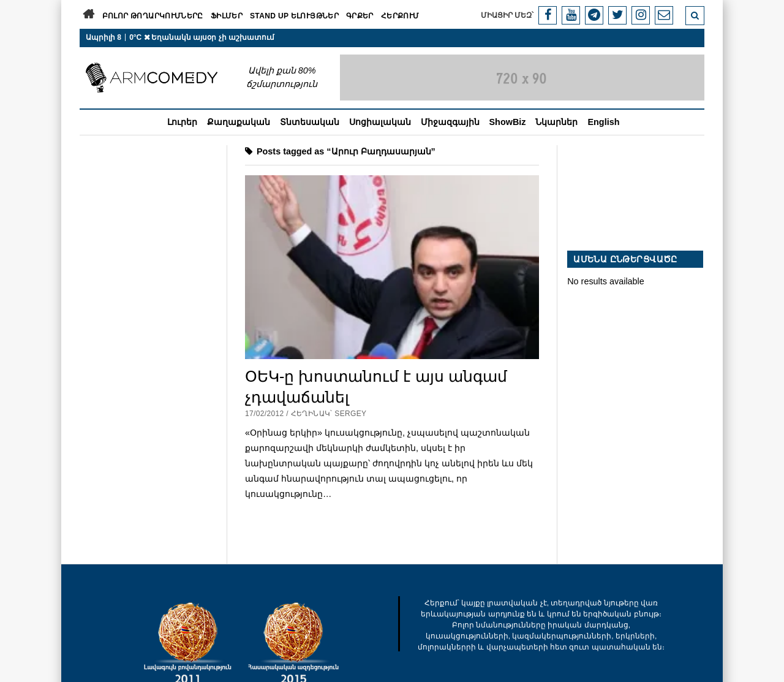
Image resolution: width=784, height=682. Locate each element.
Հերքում (400, 16)
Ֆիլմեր (227, 16)
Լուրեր (182, 122)
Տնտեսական (310, 122)
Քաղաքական (239, 122)
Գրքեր (360, 16)
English (603, 122)
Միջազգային (450, 122)
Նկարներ (556, 122)
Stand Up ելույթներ (294, 16)
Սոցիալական (380, 122)
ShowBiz (508, 122)
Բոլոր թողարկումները (153, 16)
